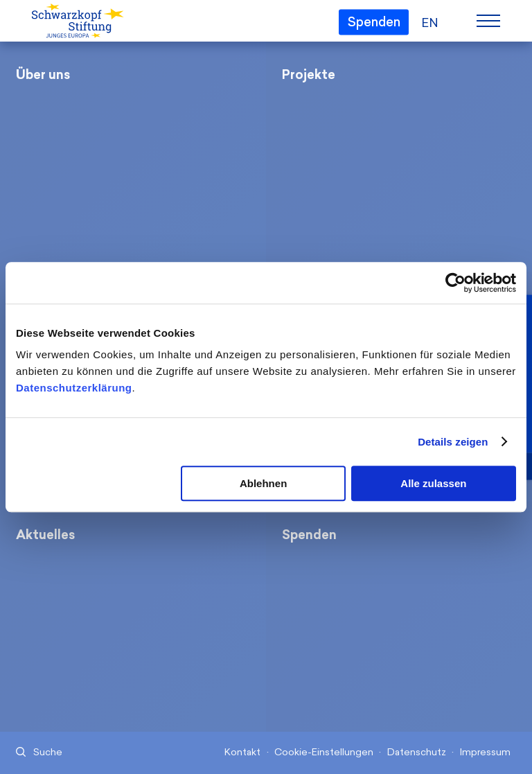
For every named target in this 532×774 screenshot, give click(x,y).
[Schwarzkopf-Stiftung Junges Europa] (77, 21)
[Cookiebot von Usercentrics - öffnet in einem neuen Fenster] (455, 283)
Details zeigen (453, 442)
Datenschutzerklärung (74, 388)
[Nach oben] (467, 717)
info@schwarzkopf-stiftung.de (372, 672)
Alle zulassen (433, 483)
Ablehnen (263, 483)
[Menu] (488, 21)
